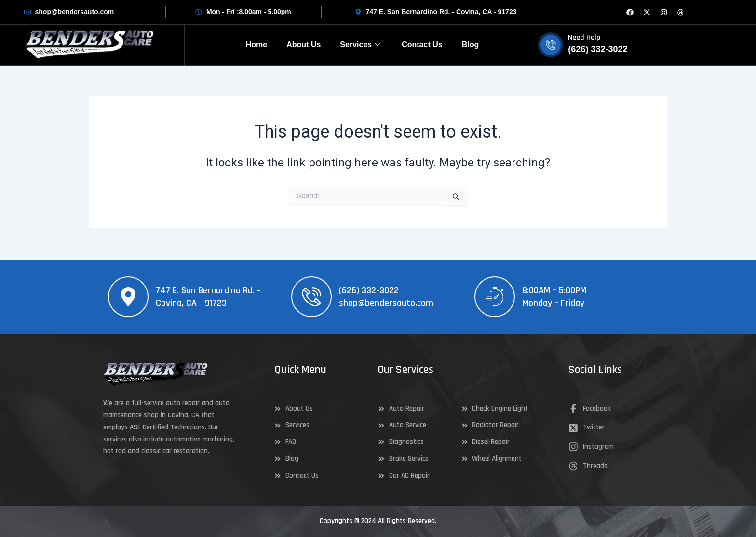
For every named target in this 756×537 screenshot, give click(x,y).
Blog (471, 45)
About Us (304, 45)
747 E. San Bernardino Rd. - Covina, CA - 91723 (208, 297)
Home (256, 45)
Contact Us (422, 45)
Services (361, 45)
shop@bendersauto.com (386, 303)
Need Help (584, 37)
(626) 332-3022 (369, 290)
